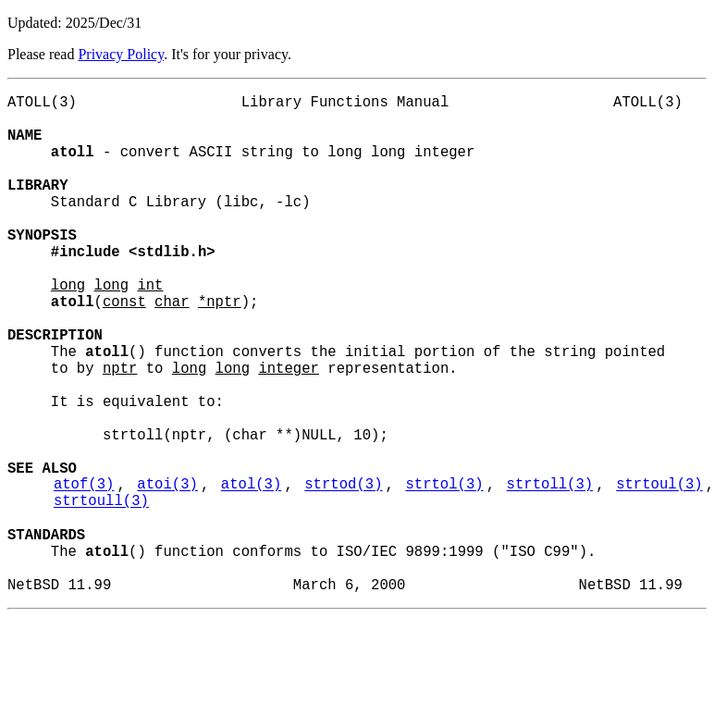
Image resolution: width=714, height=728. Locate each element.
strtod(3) (343, 573)
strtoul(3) (659, 573)
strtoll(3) (550, 573)
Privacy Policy (121, 54)
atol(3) (252, 573)
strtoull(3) (101, 593)
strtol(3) (444, 573)
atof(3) (84, 573)
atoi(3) (167, 573)
